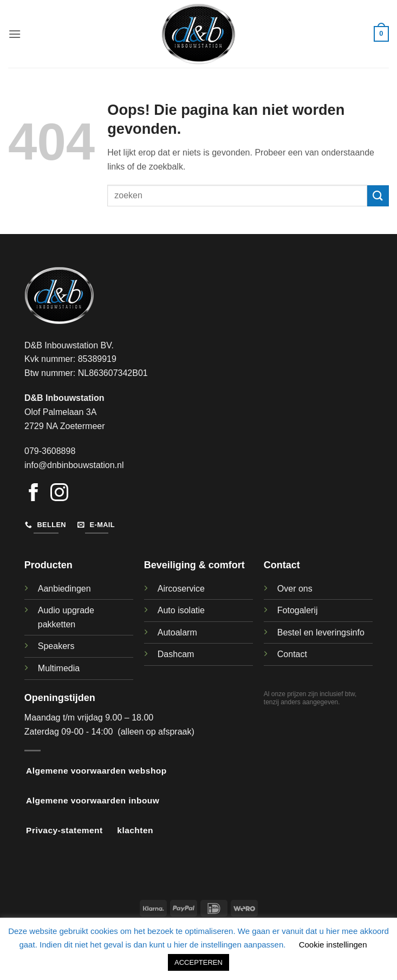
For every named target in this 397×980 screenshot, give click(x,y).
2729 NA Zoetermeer (65, 426)
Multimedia (59, 668)
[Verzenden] (378, 196)
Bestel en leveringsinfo (321, 632)
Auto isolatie (181, 610)
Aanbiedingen (64, 589)
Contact (292, 654)
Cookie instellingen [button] (333, 945)
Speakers (56, 646)
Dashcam (176, 654)
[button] (15, 34)
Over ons (295, 589)
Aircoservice (181, 589)
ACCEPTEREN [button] (198, 962)
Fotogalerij (298, 610)
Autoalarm (177, 632)
